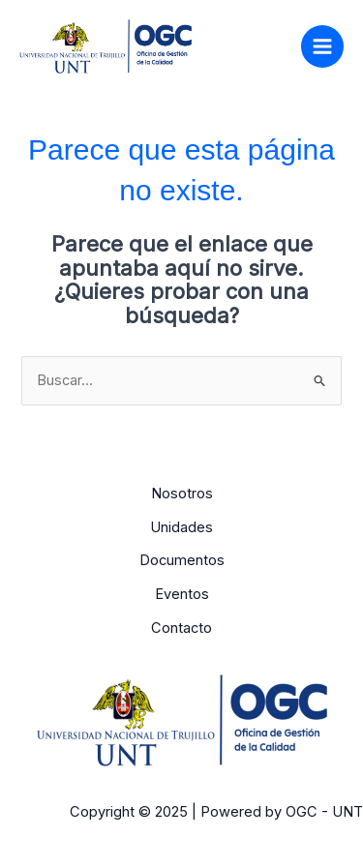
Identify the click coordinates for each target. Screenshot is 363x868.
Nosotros (182, 494)
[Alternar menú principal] (322, 46)
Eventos (182, 594)
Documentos (182, 560)
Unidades (181, 527)
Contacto (181, 628)
